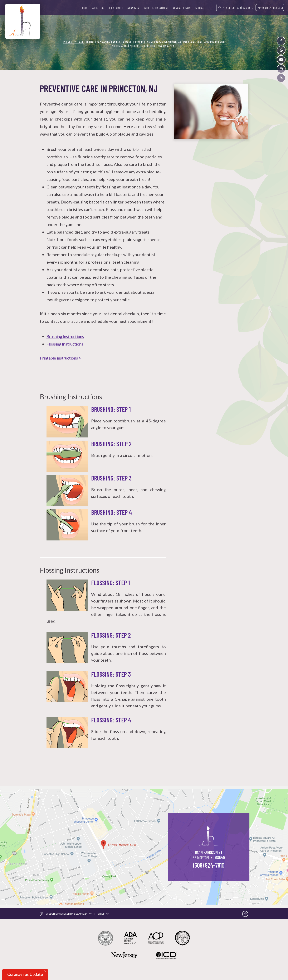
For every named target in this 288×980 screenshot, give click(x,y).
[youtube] (281, 60)
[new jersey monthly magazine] (121, 963)
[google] (281, 50)
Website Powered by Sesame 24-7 (70, 914)
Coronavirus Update (26, 974)
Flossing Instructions (66, 344)
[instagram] (281, 69)
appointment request (270, 8)
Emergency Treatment (162, 46)
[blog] (281, 79)
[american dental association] (128, 941)
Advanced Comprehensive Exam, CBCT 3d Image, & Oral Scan (158, 42)
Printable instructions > (62, 358)
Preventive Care (74, 42)
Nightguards (120, 46)
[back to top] (245, 914)
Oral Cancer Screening (211, 42)
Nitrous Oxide (138, 46)
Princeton (226, 8)
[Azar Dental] (23, 20)
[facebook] (281, 41)
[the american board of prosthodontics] (188, 941)
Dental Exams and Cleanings (103, 42)
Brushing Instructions (67, 336)
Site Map (105, 914)
